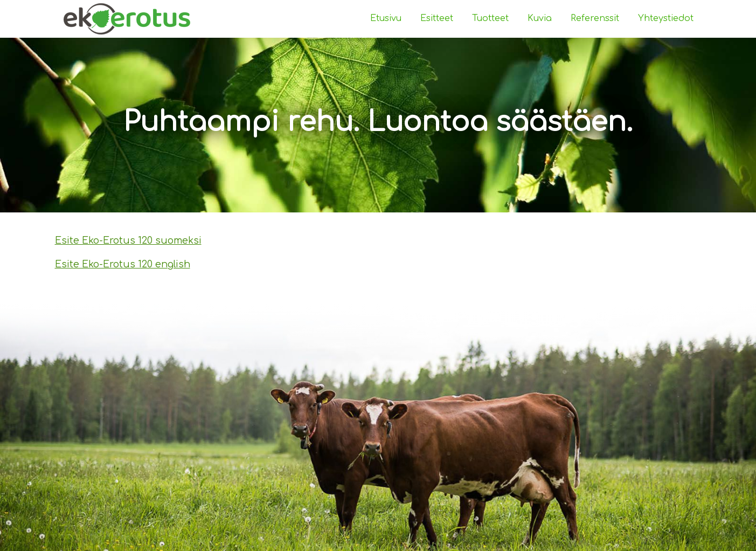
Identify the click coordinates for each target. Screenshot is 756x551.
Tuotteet (490, 18)
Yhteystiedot (666, 18)
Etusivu (386, 18)
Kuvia (540, 18)
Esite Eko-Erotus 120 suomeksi (128, 240)
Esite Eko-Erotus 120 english (123, 264)
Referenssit (595, 18)
